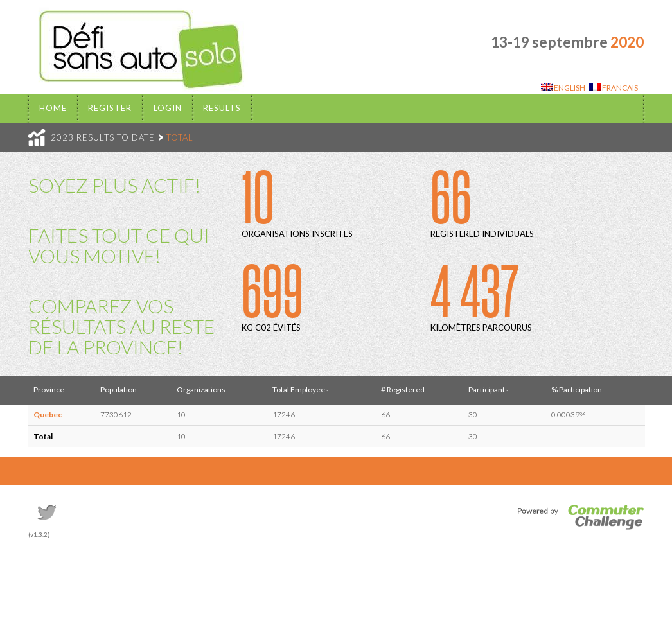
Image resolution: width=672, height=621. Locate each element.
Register (110, 108)
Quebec (48, 415)
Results (222, 108)
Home (53, 108)
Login (168, 108)
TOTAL (180, 137)
